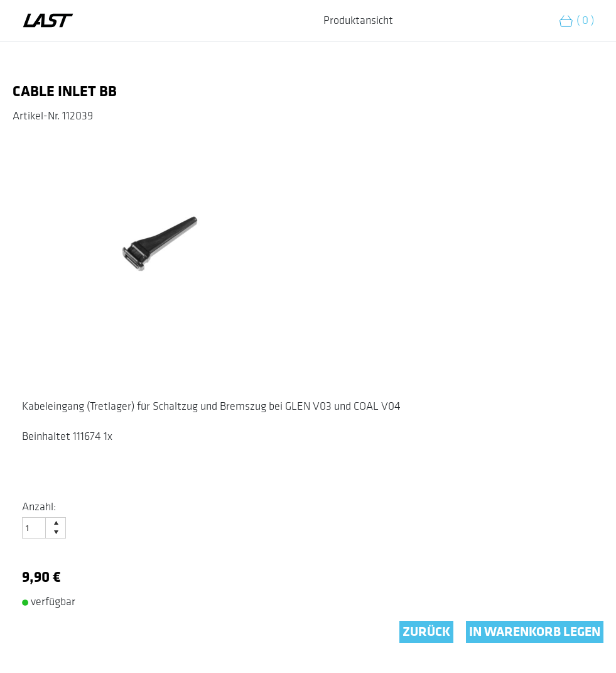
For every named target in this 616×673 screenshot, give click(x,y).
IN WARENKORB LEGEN (535, 632)
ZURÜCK (426, 632)
